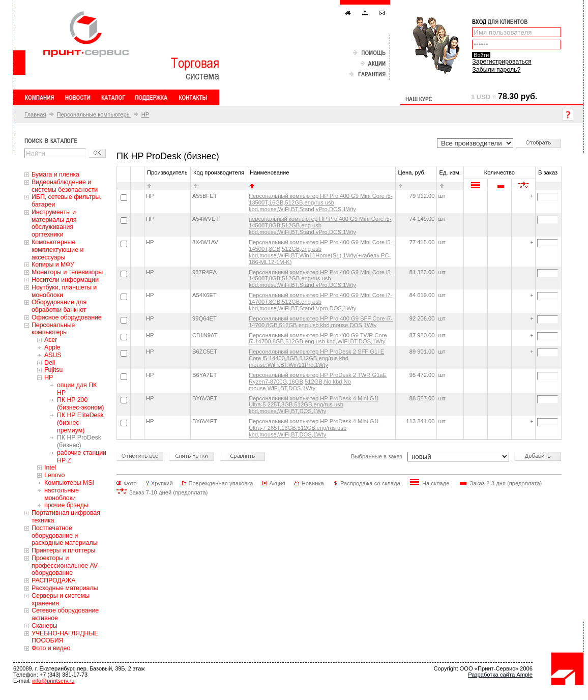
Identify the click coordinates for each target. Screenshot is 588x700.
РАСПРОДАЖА (53, 580)
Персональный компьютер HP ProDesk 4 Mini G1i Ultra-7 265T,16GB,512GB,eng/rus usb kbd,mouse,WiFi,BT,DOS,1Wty (314, 428)
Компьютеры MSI (69, 483)
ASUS (53, 355)
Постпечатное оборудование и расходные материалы (65, 536)
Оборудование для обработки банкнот (59, 306)
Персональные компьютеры (94, 114)
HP (145, 114)
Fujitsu (53, 370)
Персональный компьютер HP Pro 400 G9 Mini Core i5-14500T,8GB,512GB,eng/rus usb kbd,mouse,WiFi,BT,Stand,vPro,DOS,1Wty (320, 279)
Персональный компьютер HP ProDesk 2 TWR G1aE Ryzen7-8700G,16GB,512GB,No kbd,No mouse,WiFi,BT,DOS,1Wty (318, 382)
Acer (51, 340)
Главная (35, 114)
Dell (50, 363)
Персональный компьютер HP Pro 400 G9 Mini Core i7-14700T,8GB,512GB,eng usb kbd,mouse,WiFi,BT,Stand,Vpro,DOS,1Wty (320, 302)
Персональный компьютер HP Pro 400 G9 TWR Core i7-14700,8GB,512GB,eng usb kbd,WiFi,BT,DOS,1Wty (318, 339)
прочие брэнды (66, 505)
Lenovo (54, 475)
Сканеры (45, 626)
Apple (52, 347)
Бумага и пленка (55, 174)
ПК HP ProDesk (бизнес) (79, 441)
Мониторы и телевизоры (67, 272)
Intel (50, 468)
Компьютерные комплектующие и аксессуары (57, 250)
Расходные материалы (65, 588)
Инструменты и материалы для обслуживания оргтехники (54, 223)
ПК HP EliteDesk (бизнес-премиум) (80, 423)
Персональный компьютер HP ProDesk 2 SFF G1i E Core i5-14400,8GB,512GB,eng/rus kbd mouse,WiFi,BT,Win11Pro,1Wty (316, 358)
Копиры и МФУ (53, 265)
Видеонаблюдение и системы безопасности (65, 186)
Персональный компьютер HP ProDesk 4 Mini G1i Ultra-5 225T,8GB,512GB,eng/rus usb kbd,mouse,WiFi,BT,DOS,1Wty (314, 405)
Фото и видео (51, 648)
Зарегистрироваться (502, 62)
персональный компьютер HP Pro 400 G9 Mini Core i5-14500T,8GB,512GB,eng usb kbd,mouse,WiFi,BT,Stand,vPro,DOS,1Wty (320, 225)
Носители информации (65, 280)
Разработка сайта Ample (500, 675)
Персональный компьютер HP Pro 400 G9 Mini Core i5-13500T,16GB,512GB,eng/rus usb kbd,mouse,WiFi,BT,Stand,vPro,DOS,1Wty (320, 202)
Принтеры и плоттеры (63, 550)
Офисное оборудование (67, 317)
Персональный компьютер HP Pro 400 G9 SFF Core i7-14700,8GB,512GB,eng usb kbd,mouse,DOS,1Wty (321, 322)
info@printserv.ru (53, 681)
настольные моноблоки (62, 494)
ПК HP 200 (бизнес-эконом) (80, 404)
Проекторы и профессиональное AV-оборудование (65, 566)
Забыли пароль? (496, 70)
